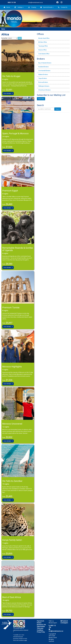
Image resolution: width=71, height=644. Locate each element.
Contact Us (63, 7)
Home (7, 7)
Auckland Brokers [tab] (43, 67)
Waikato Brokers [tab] (43, 74)
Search (58, 109)
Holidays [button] (19, 7)
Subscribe (41, 99)
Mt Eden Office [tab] (43, 42)
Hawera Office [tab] (42, 50)
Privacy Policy (41, 632)
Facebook (64, 621)
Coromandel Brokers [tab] (44, 71)
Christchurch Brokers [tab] (44, 90)
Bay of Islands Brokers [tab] (45, 63)
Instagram (64, 623)
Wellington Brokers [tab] (44, 86)
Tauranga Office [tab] (43, 46)
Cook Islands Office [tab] (44, 54)
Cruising (32, 7)
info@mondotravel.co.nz (35, 2)
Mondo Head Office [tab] (44, 38)
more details (8, 93)
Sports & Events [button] (47, 7)
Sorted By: (4, 38)
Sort (20, 38)
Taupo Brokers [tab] (43, 78)
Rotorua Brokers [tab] (43, 82)
